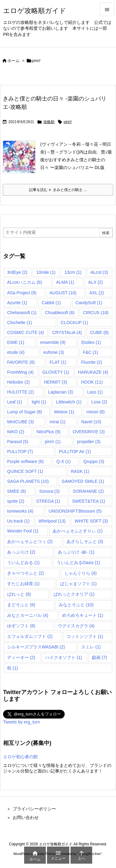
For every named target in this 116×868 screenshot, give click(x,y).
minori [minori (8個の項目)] (95, 412)
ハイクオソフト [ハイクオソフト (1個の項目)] (64, 657)
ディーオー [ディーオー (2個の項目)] (21, 657)
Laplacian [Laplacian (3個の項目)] (60, 392)
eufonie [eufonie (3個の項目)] (54, 352)
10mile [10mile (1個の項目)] (46, 272)
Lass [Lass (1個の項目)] (95, 392)
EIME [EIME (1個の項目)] (16, 342)
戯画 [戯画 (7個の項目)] (99, 657)
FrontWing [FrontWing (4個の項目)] (20, 372)
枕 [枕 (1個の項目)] (13, 668)
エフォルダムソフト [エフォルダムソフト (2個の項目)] (30, 636)
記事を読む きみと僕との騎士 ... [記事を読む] (58, 190)
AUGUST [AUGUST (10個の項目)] (63, 293)
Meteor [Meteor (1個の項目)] (64, 412)
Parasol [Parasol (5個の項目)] (18, 442)
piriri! (68, 122)
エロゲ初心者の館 (20, 757)
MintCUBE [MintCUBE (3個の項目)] (20, 422)
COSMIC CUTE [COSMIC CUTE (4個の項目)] (26, 332)
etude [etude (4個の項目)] (16, 352)
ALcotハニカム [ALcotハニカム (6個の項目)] (25, 282)
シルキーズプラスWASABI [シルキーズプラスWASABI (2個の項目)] (36, 647)
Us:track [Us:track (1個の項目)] (18, 521)
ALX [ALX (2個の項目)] (95, 282)
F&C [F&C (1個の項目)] (90, 352)
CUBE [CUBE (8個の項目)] (99, 332)
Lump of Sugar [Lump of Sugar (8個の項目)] (25, 412)
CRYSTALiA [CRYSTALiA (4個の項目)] (67, 332)
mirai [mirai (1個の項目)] (57, 422)
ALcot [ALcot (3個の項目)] (99, 272)
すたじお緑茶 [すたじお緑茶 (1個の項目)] (23, 584)
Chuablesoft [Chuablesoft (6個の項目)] (60, 313)
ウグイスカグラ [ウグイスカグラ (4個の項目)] (76, 626)
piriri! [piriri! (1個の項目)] (53, 442)
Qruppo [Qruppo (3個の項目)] (94, 461)
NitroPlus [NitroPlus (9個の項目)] (49, 432)
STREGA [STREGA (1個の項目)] (48, 501)
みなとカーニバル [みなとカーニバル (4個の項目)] (28, 615)
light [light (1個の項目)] (39, 402)
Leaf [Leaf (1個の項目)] (15, 402)
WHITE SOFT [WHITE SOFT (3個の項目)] (91, 521)
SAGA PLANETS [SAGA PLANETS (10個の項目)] (28, 481)
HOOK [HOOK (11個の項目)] (92, 382)
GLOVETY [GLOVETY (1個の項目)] (56, 372)
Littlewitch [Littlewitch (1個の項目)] (69, 402)
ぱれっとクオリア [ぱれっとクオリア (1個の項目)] (74, 594)
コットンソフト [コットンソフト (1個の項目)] (85, 636)
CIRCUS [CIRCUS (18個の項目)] (96, 313)
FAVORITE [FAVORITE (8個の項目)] (21, 362)
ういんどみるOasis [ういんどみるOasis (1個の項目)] (78, 563)
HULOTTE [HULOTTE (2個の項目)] (20, 392)
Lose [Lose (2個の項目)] (99, 402)
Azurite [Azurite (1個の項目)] (17, 303)
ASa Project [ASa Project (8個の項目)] (22, 293)
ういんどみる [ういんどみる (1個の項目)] (23, 563)
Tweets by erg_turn (21, 722)
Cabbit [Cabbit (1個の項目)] (51, 303)
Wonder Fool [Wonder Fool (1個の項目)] (23, 531)
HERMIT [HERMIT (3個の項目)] (55, 382)
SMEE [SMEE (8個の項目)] (17, 491)
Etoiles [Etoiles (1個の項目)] (91, 342)
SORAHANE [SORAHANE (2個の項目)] (88, 491)
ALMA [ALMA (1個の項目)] (65, 282)
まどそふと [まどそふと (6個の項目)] (21, 605)
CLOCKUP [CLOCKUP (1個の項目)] (74, 323)
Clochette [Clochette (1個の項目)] (19, 323)
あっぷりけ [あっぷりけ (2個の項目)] (21, 552)
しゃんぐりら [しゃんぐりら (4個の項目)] (81, 573)
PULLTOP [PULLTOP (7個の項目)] (20, 452)
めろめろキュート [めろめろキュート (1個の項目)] (83, 615)
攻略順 (49, 122)
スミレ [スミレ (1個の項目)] (91, 647)
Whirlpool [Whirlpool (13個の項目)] (52, 521)
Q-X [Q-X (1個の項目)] (63, 461)
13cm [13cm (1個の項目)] (73, 272)
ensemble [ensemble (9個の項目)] (53, 342)
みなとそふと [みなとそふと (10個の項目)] (76, 605)
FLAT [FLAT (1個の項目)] (58, 362)
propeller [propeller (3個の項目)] (89, 442)
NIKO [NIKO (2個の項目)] (16, 432)
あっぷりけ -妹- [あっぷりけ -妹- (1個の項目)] (76, 552)
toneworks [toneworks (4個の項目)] (20, 511)
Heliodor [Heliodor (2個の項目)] (18, 382)
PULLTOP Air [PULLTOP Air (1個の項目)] (75, 452)
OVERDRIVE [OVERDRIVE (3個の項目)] (89, 432)
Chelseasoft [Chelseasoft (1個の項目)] (22, 313)
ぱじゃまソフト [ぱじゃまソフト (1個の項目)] (78, 584)
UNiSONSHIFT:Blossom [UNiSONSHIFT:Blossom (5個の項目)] (75, 511)
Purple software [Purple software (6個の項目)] (25, 461)
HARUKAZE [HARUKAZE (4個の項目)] (93, 372)
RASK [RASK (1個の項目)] (80, 471)
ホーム (13, 61)
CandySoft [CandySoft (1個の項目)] (89, 303)
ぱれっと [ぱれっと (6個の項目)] (19, 594)
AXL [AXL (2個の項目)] (97, 293)
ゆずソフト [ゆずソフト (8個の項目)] (21, 626)
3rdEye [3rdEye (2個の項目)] (17, 272)
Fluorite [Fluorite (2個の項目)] (92, 362)
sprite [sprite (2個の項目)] (16, 501)
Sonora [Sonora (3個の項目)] (49, 491)
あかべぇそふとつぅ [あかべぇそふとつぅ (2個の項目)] (30, 541)
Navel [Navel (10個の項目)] (91, 422)
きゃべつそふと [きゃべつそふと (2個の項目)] (26, 573)
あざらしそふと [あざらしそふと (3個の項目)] (85, 541)
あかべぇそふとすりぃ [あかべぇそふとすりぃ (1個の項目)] (77, 531)
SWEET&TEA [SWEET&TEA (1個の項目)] (89, 501)
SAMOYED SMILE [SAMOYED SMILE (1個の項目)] (83, 481)
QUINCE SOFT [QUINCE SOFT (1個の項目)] (25, 471)
